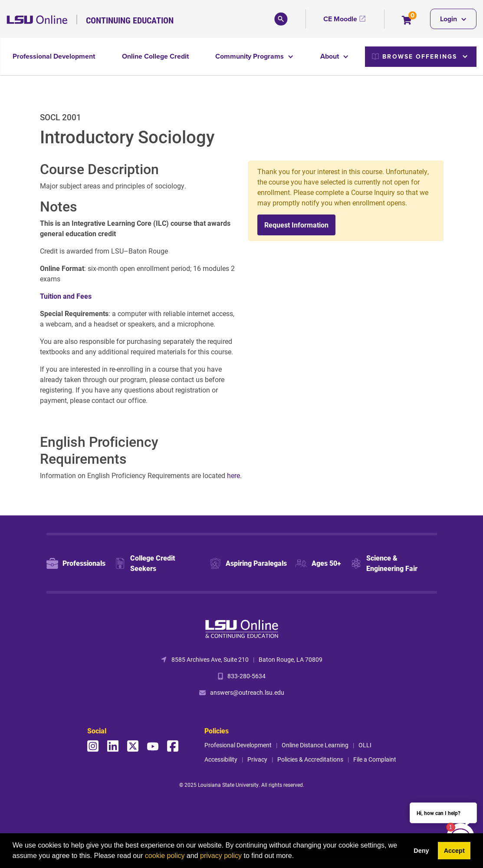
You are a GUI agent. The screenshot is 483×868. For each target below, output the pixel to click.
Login (449, 19)
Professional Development (54, 56)
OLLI (365, 745)
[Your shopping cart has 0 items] (407, 21)
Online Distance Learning (315, 745)
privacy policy (221, 856)
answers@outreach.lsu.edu (247, 692)
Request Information (296, 225)
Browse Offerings (414, 56)
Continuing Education (130, 20)
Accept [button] (454, 851)
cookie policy (165, 856)
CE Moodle (340, 19)
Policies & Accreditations (310, 759)
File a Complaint (375, 759)
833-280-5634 (246, 676)
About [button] (330, 56)
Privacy (257, 759)
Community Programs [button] (250, 56)
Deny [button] (421, 851)
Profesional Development (238, 745)
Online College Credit (155, 56)
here (233, 475)
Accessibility (221, 759)
